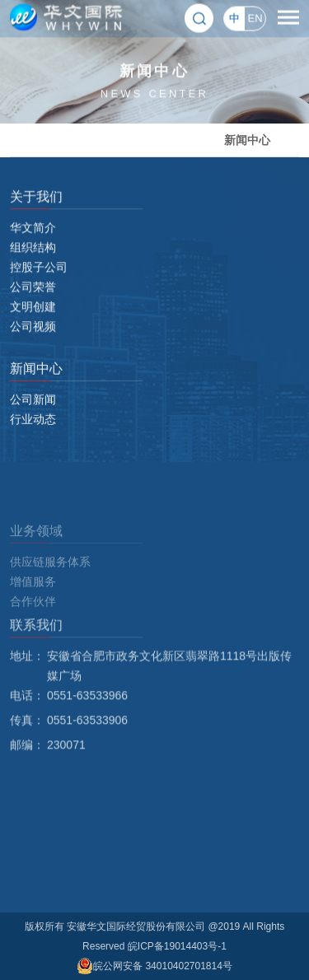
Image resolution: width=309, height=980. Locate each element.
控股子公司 (39, 280)
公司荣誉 (33, 300)
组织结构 (33, 260)
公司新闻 (33, 405)
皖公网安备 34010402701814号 (154, 966)
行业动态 (33, 425)
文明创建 (33, 320)
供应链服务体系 (50, 593)
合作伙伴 (33, 632)
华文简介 (33, 240)
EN (255, 17)
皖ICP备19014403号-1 (177, 946)
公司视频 (33, 339)
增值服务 (33, 613)
